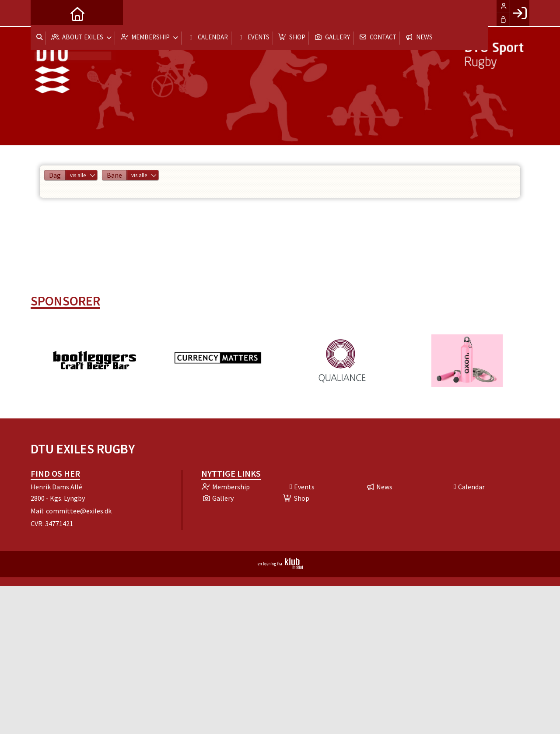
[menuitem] (44, 13)
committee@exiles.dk (79, 511)
